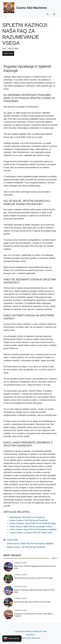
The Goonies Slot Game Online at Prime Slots (32, 602)
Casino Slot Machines (32, 8)
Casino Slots (8, 53)
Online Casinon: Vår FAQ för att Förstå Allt (26, 547)
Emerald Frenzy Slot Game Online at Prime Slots (34, 578)
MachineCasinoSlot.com (34, 631)
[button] (48, 14)
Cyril (4, 48)
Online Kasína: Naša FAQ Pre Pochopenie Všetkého (30, 544)
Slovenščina (11, 639)
